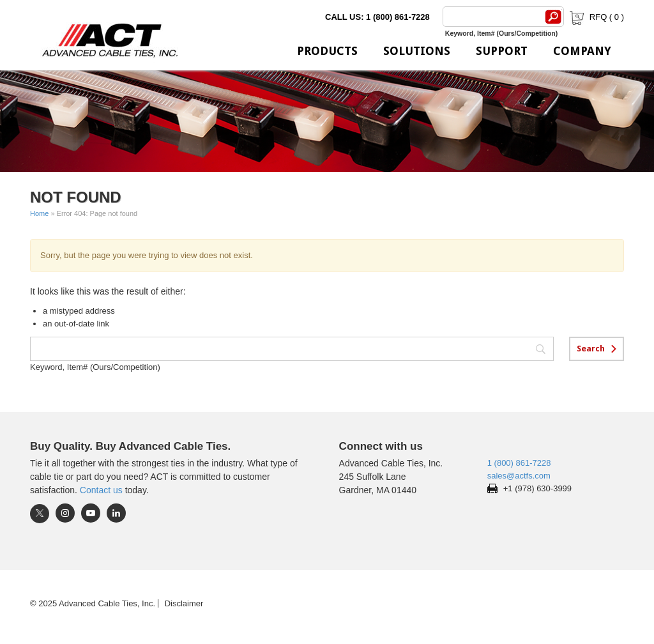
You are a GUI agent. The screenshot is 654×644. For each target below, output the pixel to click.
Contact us (101, 490)
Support (502, 51)
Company (582, 51)
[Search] (491, 17)
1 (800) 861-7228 (519, 463)
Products (327, 51)
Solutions (417, 51)
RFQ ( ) (596, 17)
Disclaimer (184, 603)
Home (39, 213)
